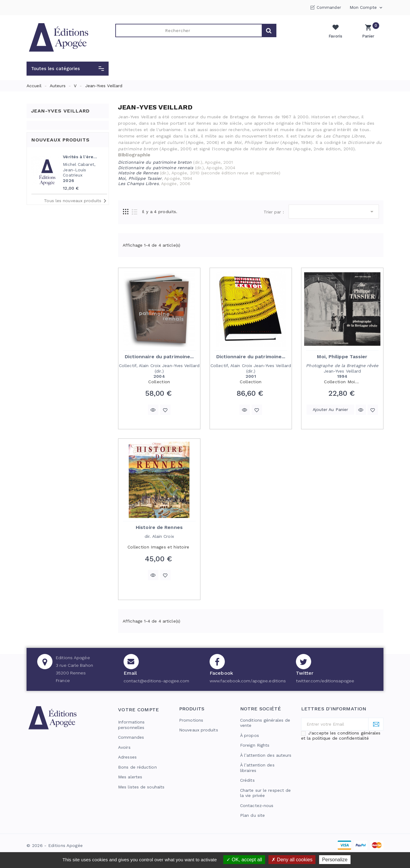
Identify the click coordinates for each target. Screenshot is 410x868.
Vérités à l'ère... (80, 157)
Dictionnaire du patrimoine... (159, 357)
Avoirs (124, 747)
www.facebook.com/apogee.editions (248, 681)
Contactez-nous (257, 805)
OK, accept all (244, 860)
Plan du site (252, 815)
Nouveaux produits (199, 730)
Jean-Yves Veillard (60, 111)
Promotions (191, 720)
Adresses (127, 757)
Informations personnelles (131, 725)
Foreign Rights (255, 745)
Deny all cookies (292, 860)
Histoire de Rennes (159, 527)
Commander (329, 7)
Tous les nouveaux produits (76, 201)
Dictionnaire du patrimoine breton (155, 162)
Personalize (335, 860)
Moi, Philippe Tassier (342, 357)
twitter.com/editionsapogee (325, 681)
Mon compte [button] (367, 8)
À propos (250, 735)
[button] (68, 69)
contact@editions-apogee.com (156, 681)
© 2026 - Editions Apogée (55, 845)
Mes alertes (130, 777)
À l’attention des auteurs (266, 755)
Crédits (247, 780)
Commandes (131, 737)
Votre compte (139, 710)
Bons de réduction (137, 767)
